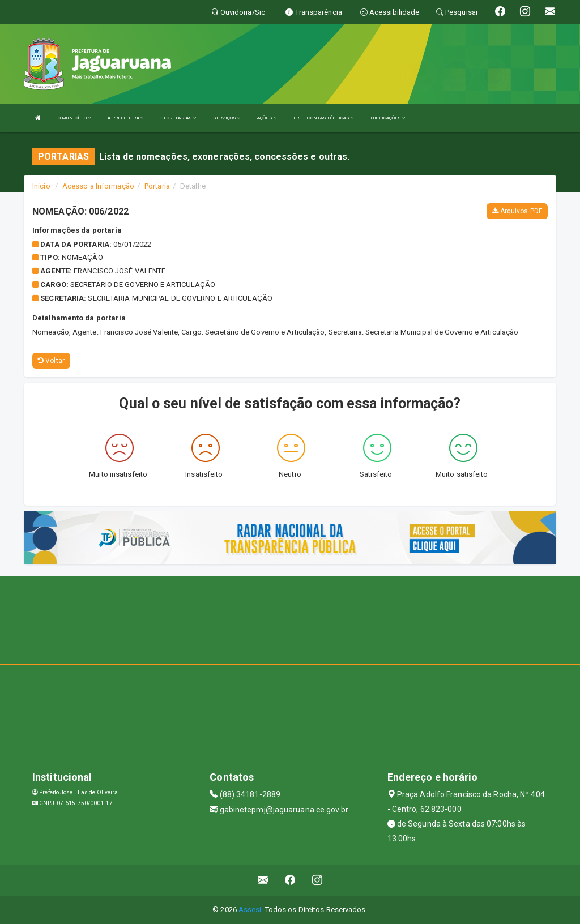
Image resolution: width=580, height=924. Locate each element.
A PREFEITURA (125, 118)
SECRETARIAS (178, 118)
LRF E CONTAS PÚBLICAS (323, 118)
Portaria (157, 186)
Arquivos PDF (517, 211)
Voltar (51, 361)
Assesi (250, 910)
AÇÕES (267, 118)
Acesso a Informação (98, 186)
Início (41, 186)
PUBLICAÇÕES (388, 118)
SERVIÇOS (227, 118)
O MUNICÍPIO (74, 118)
